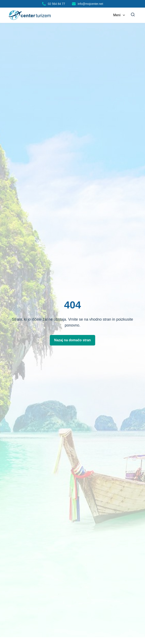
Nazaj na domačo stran (72, 340)
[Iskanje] (133, 15)
